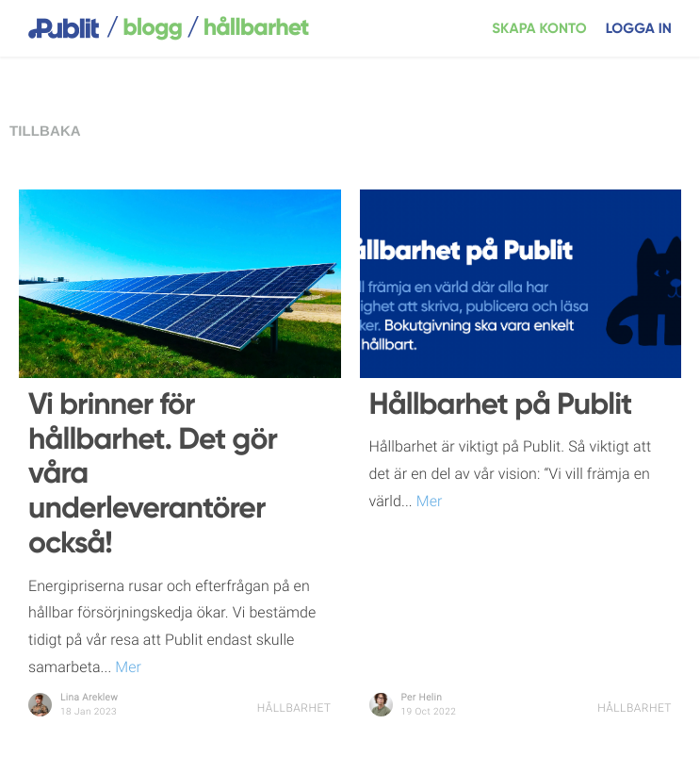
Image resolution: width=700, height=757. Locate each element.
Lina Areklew (89, 698)
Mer (126, 667)
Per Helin (422, 698)
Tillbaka (45, 132)
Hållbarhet (294, 708)
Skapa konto (539, 29)
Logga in (639, 29)
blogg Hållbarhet (208, 28)
